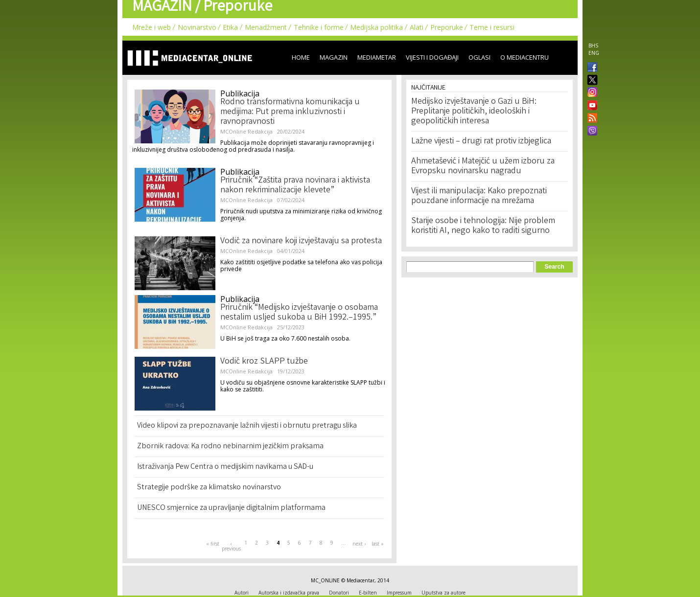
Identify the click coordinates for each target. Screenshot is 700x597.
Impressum (399, 593)
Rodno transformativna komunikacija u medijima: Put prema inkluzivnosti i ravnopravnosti (290, 112)
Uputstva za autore (443, 593)
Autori (242, 593)
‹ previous (231, 546)
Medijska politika (376, 27)
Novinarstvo (197, 27)
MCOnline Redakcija (246, 131)
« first (213, 544)
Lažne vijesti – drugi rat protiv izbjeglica (481, 141)
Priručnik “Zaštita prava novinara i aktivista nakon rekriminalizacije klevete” (295, 185)
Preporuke (447, 27)
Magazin (334, 57)
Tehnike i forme (319, 27)
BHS (593, 46)
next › (359, 544)
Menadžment (266, 27)
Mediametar (377, 57)
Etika (230, 27)
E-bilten (368, 593)
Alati (417, 27)
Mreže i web (152, 27)
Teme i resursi (492, 27)
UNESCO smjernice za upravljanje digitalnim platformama (231, 508)
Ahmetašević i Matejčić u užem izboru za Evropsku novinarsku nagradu (483, 166)
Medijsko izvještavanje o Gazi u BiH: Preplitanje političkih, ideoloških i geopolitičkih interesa (474, 112)
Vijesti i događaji (432, 57)
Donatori (339, 593)
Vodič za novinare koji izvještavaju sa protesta (301, 241)
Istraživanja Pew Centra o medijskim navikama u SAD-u (225, 467)
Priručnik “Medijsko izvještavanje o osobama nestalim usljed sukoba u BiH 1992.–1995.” (299, 313)
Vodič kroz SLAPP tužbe (264, 362)
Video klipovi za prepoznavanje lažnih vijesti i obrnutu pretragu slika (247, 426)
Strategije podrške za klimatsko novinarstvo (209, 488)
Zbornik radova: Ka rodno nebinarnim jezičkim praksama (230, 447)
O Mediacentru (525, 57)
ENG (594, 53)
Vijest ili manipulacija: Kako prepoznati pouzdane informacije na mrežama (479, 196)
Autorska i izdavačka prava (289, 593)
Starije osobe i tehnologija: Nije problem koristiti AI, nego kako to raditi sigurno (483, 226)
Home (301, 57)
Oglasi (479, 57)
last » (378, 544)
